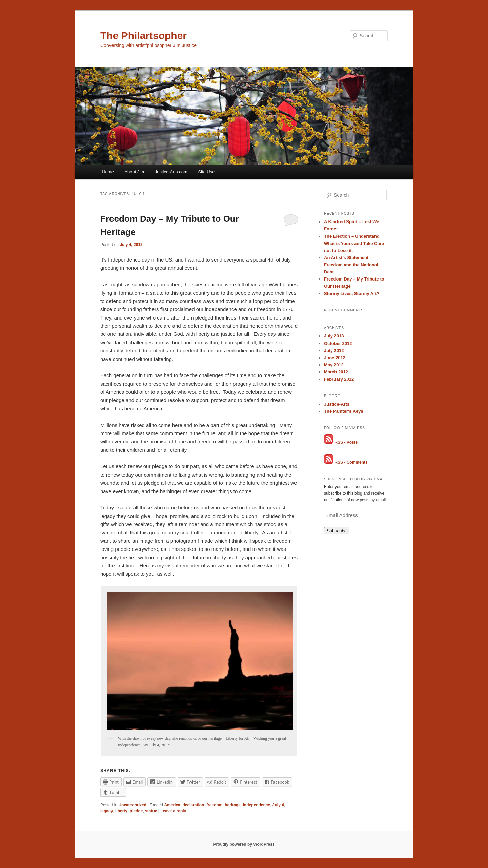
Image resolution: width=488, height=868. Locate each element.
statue (151, 811)
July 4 (278, 805)
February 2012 (339, 379)
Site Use (206, 172)
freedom (214, 805)
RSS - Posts (346, 442)
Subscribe (337, 531)
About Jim (134, 172)
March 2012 (336, 372)
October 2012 (338, 343)
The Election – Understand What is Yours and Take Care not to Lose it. (354, 243)
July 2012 (334, 351)
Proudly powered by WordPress (244, 844)
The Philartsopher (144, 35)
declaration (193, 805)
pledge (136, 811)
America (172, 805)
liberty (121, 811)
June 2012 (335, 358)
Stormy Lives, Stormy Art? (352, 294)
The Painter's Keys (344, 411)
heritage (233, 805)
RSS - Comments (351, 462)
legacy (107, 811)
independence (257, 805)
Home (108, 172)
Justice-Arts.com (171, 172)
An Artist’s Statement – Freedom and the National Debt (351, 265)
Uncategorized (132, 805)
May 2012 (334, 365)
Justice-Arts (337, 404)
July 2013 (334, 336)
